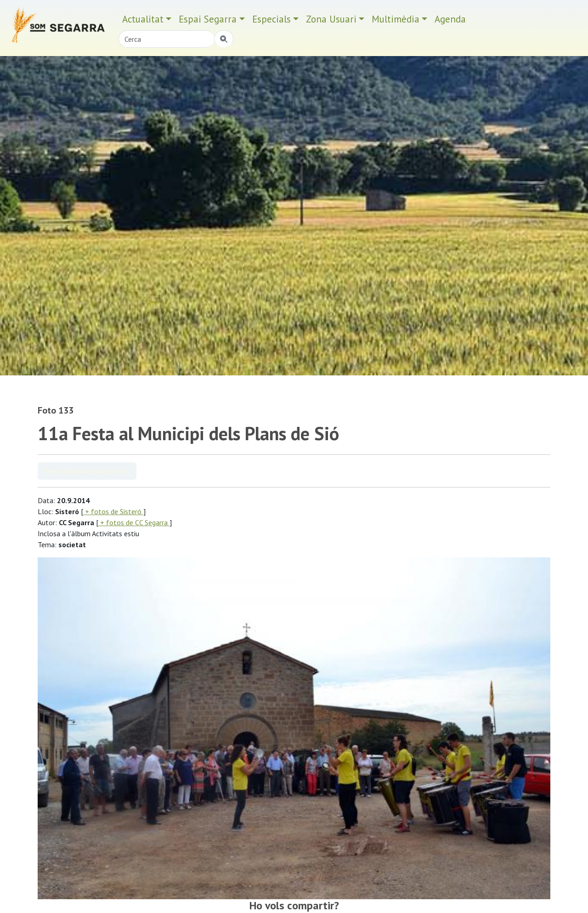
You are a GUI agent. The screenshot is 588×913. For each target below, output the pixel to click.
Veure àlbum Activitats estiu (87, 471)
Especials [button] (271, 19)
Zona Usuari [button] (331, 19)
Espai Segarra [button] (208, 19)
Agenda (450, 19)
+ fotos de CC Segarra (134, 522)
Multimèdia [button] (396, 19)
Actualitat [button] (143, 19)
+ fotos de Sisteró (113, 511)
